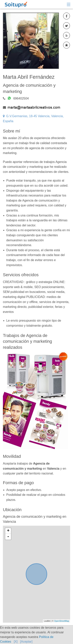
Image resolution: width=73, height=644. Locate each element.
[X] (16, 642)
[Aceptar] (26, 642)
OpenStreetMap (62, 621)
